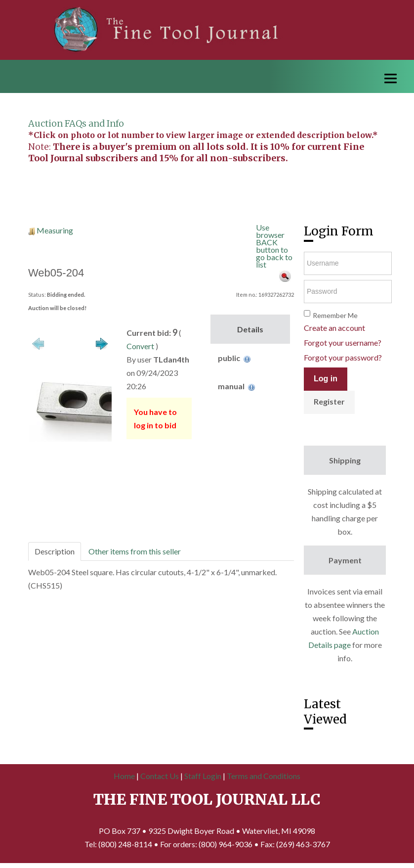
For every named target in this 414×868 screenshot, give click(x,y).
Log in (326, 379)
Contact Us (160, 776)
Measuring (55, 230)
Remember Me (335, 315)
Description (55, 551)
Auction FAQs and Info (76, 123)
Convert (140, 346)
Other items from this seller (135, 551)
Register (329, 401)
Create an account (334, 328)
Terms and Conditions (264, 776)
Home (124, 776)
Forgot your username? (343, 343)
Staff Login (203, 776)
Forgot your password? (343, 357)
